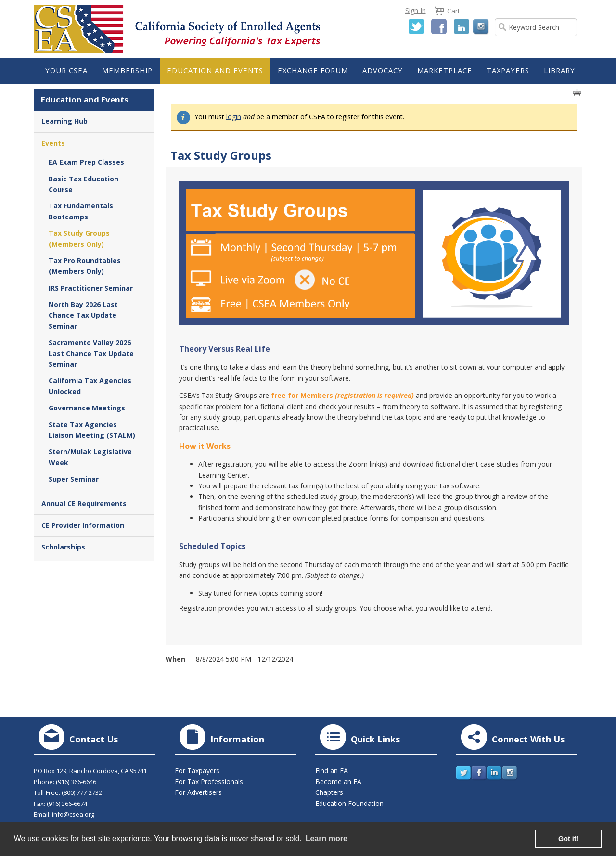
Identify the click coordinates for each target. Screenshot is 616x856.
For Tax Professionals (209, 782)
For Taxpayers (197, 771)
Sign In (416, 10)
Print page (577, 92)
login (234, 116)
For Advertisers (198, 792)
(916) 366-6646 (76, 782)
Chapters (329, 792)
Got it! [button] (568, 839)
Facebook (439, 26)
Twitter (416, 26)
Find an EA (332, 771)
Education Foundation (349, 803)
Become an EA (338, 782)
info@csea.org (73, 814)
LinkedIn (462, 26)
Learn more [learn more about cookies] (327, 838)
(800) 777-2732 (82, 792)
